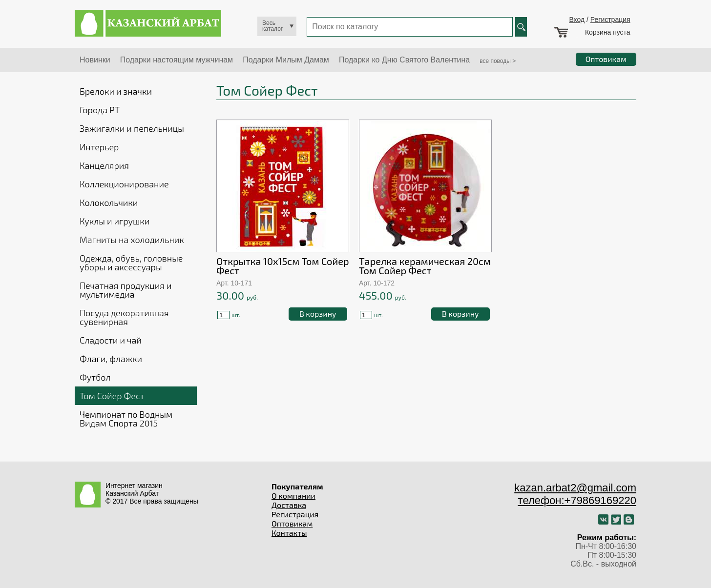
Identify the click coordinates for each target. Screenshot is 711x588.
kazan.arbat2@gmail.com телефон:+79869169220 (575, 494)
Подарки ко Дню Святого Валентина (404, 60)
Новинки (95, 60)
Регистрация (610, 20)
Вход (577, 20)
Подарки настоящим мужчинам (177, 60)
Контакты (289, 533)
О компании (293, 496)
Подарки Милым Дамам (286, 60)
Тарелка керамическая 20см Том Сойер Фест (425, 266)
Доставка (289, 505)
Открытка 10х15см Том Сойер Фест (283, 266)
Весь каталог (272, 26)
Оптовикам (292, 523)
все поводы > (498, 61)
